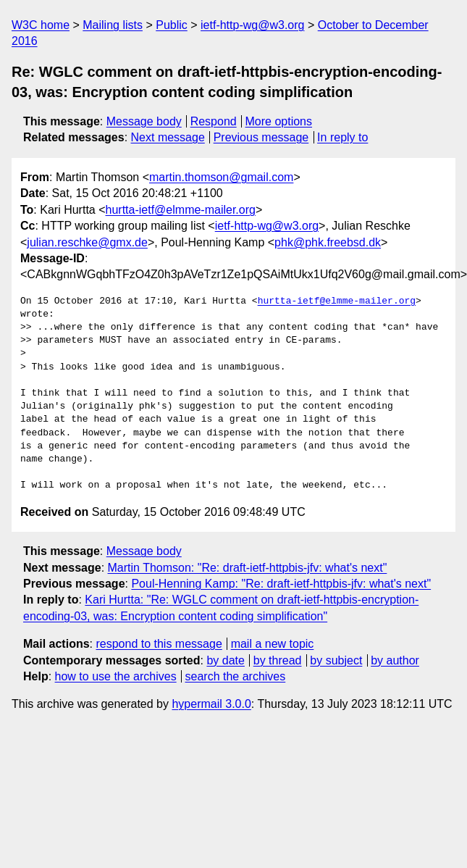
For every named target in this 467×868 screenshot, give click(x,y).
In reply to (342, 137)
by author (395, 660)
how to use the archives (116, 676)
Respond (214, 121)
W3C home (41, 25)
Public (172, 25)
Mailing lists (113, 25)
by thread (278, 660)
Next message (168, 137)
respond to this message (159, 644)
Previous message (261, 137)
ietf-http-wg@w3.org (252, 25)
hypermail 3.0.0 (211, 704)
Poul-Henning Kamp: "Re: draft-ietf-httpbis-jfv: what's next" (281, 584)
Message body (144, 121)
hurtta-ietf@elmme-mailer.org (181, 210)
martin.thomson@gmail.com (221, 177)
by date (225, 660)
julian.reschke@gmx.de (87, 242)
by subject (336, 660)
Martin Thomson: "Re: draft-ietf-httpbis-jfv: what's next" (248, 568)
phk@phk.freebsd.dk (328, 242)
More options (279, 121)
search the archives (236, 676)
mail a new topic (273, 644)
